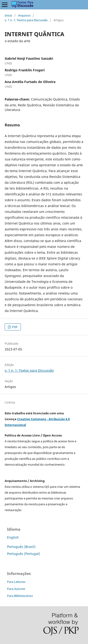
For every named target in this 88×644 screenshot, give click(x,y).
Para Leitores (16, 582)
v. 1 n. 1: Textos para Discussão (26, 20)
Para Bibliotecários (20, 596)
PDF (14, 327)
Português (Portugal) (23, 554)
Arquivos (24, 15)
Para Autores (16, 589)
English (13, 537)
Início (8, 15)
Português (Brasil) (21, 547)
